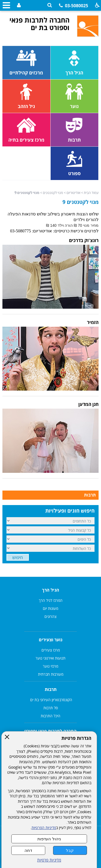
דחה (28, 850)
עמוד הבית (91, 193)
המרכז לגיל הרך (51, 600)
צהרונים (50, 616)
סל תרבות (51, 708)
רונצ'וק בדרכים (84, 240)
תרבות (90, 495)
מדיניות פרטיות (49, 860)
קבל (70, 850)
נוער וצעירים (51, 640)
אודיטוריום (73, 193)
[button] (50, 5)
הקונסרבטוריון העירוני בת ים (51, 700)
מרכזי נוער (50, 666)
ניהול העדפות (49, 839)
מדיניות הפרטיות (44, 828)
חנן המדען (88, 404)
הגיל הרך (51, 590)
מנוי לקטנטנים (53, 193)
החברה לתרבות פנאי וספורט (50, 731)
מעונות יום (50, 608)
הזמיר (93, 322)
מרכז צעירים (51, 650)
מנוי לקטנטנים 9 (81, 202)
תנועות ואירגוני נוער (50, 658)
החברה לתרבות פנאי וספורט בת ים (39, 24)
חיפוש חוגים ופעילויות (70, 511)
